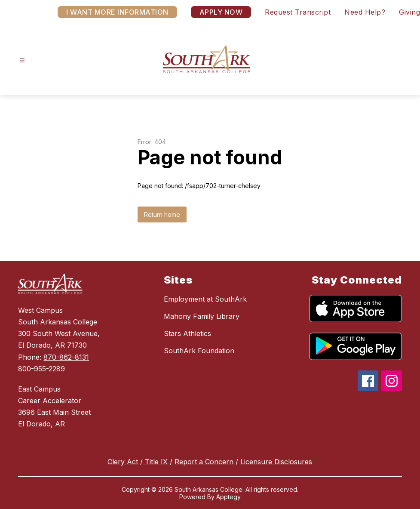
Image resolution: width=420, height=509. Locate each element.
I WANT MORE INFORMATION (117, 12)
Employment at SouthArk (205, 299)
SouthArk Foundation (199, 351)
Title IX (155, 462)
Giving (409, 12)
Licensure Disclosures (276, 462)
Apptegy (228, 497)
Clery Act (123, 462)
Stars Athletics (187, 333)
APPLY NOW (221, 12)
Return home (162, 214)
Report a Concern (204, 462)
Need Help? (365, 12)
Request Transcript (298, 12)
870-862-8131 (66, 357)
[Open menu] (22, 60)
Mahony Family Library (202, 316)
